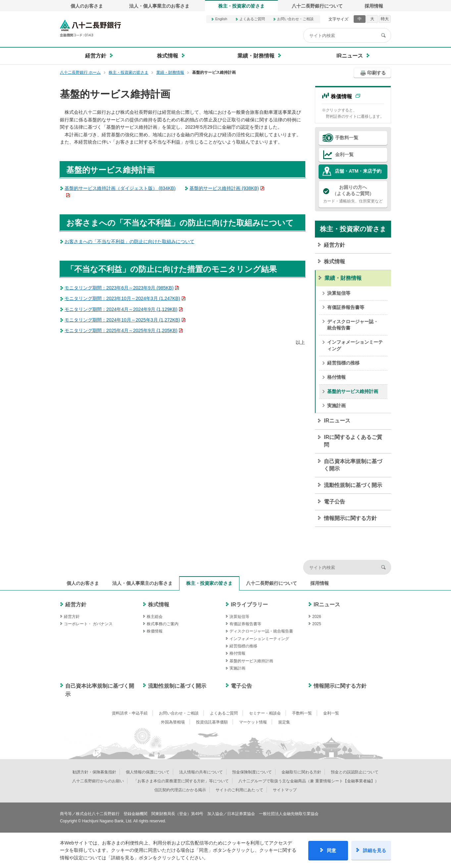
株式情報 (334, 261)
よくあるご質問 (252, 19)
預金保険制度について (252, 772)
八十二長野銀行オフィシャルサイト (90, 28)
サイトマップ (285, 790)
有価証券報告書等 (346, 307)
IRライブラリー (249, 605)
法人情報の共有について (201, 772)
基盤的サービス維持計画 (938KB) (224, 188)
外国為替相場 (173, 722)
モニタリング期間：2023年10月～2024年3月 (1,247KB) (122, 298)
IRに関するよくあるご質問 (353, 441)
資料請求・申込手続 (130, 713)
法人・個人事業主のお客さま (159, 6)
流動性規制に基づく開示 (353, 485)
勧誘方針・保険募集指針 (94, 772)
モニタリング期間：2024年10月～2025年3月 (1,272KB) (122, 320)
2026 (317, 617)
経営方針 (334, 245)
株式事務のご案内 (163, 624)
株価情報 (341, 96)
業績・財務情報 (343, 278)
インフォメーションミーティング (355, 345)
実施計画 (336, 406)
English (221, 19)
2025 (317, 624)
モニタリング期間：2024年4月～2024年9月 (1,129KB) (121, 309)
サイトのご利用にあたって (239, 790)
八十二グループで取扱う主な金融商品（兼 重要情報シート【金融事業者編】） (308, 781)
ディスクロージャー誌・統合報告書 (353, 325)
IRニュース (337, 421)
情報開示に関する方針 (350, 518)
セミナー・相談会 (265, 713)
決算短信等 (339, 293)
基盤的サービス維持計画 (353, 391)
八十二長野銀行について (317, 6)
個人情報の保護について (148, 772)
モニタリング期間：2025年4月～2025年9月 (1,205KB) (121, 330)
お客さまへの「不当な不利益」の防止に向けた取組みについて (129, 241)
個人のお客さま (87, 6)
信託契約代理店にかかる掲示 (180, 790)
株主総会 (155, 617)
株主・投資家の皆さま (241, 6)
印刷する (376, 73)
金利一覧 (344, 154)
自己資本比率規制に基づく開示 (353, 465)
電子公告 (334, 502)
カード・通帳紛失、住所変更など (353, 194)
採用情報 (374, 6)
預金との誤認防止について (355, 772)
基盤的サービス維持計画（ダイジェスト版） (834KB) (120, 188)
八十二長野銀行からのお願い (98, 781)
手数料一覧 (347, 138)
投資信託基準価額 (212, 722)
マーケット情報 (253, 722)
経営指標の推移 (343, 363)
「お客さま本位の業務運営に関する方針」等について (181, 781)
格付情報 (336, 377)
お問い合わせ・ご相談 (295, 19)
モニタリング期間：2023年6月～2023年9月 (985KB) (119, 288)
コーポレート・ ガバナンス (88, 624)
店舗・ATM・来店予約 (358, 171)
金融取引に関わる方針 (301, 772)
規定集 (284, 722)
